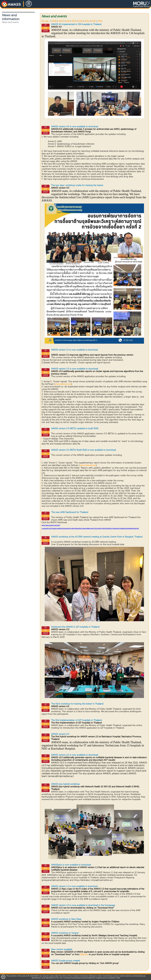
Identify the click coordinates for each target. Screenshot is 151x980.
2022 (80, 21)
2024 (67, 21)
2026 (54, 21)
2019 (100, 21)
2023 (74, 21)
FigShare (84, 955)
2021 (87, 21)
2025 (61, 21)
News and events (10, 22)
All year (45, 21)
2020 (93, 21)
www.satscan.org (63, 384)
